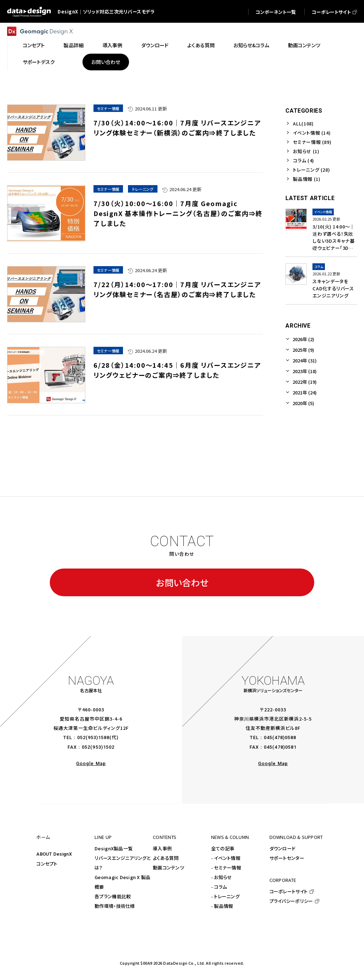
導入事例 (162, 848)
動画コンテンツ (168, 868)
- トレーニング (225, 896)
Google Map (91, 763)
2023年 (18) (305, 371)
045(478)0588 (280, 737)
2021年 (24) (305, 392)
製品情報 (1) (307, 179)
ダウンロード (283, 848)
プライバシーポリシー (291, 901)
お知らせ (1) (306, 151)
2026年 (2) (303, 339)
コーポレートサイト (288, 891)
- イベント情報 (226, 858)
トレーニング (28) (311, 170)
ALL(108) (303, 123)
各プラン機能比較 (113, 896)
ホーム (43, 837)
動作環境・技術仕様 (115, 906)
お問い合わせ (182, 582)
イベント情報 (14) (312, 133)
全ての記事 (223, 848)
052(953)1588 (93, 737)
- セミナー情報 (226, 868)
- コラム (219, 887)
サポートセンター (287, 858)
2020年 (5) (303, 403)
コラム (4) (304, 160)
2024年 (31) (305, 360)
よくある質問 (166, 858)
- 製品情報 (222, 906)
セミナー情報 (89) (312, 142)
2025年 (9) (303, 350)
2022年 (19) (305, 382)
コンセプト (47, 864)
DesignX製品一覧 (114, 848)
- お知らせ (222, 877)
